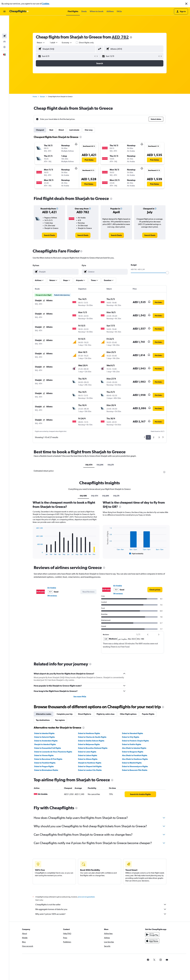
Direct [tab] (61, 130)
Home (35, 97)
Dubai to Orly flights (131, 737)
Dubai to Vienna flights (44, 755)
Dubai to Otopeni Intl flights (90, 766)
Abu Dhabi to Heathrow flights (135, 759)
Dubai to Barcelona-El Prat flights (48, 759)
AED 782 (120, 37)
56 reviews (52, 596)
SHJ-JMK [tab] (100, 465)
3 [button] (159, 437)
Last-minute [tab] (74, 130)
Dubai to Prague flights (44, 766)
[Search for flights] (4, 19)
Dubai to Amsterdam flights (46, 741)
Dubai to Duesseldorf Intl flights (48, 748)
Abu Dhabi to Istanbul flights (134, 748)
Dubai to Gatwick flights (44, 737)
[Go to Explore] (4, 30)
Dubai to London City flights (90, 770)
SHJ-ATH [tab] (89, 465)
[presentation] (131, 37)
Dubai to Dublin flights (132, 744)
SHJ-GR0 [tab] (83, 496)
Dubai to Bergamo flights (133, 752)
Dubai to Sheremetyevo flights (135, 766)
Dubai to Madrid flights (132, 763)
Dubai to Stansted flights (132, 733)
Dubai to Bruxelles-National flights (93, 748)
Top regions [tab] (60, 720)
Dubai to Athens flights (88, 759)
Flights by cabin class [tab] (105, 714)
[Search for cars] (4, 25)
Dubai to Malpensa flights (89, 744)
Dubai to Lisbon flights (88, 755)
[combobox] (41, 43)
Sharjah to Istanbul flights (45, 744)
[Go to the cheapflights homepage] (19, 11)
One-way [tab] (89, 130)
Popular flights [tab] (148, 714)
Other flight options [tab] (128, 714)
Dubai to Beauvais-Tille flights (135, 770)
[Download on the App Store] (152, 944)
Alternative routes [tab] (44, 714)
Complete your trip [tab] (65, 714)
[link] (49, 235)
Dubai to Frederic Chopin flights (135, 741)
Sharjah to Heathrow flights (90, 763)
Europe (42, 97)
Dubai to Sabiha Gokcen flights (91, 741)
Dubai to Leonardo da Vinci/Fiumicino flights (53, 752)
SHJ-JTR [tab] (111, 465)
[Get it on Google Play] (152, 937)
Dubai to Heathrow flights (89, 733)
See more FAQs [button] (80, 697)
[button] (186, 4)
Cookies (45, 4)
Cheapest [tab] (40, 130)
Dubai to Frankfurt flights (45, 763)
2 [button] (154, 437)
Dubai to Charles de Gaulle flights (92, 737)
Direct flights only (86, 43)
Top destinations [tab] (43, 720)
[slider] (167, 273)
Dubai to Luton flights (87, 752)
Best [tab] (51, 130)
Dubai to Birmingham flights (46, 770)
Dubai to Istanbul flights (44, 733)
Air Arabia (52, 588)
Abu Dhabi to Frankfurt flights (135, 755)
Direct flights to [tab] (85, 714)
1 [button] (148, 437)
